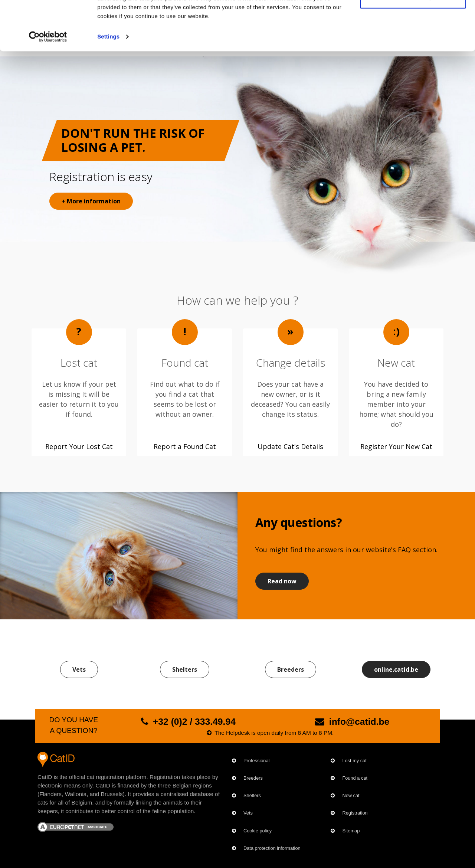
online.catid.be (396, 669)
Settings (108, 83)
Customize (413, 44)
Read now (282, 581)
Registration (355, 813)
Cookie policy (258, 831)
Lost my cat (354, 761)
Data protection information (272, 848)
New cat (351, 795)
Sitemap (351, 831)
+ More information (91, 201)
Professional (256, 761)
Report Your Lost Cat (79, 446)
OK (413, 19)
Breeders (291, 669)
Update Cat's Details (290, 446)
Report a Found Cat (185, 446)
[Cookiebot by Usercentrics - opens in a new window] (48, 83)
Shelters (185, 669)
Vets (79, 669)
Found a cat (355, 778)
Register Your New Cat (396, 446)
